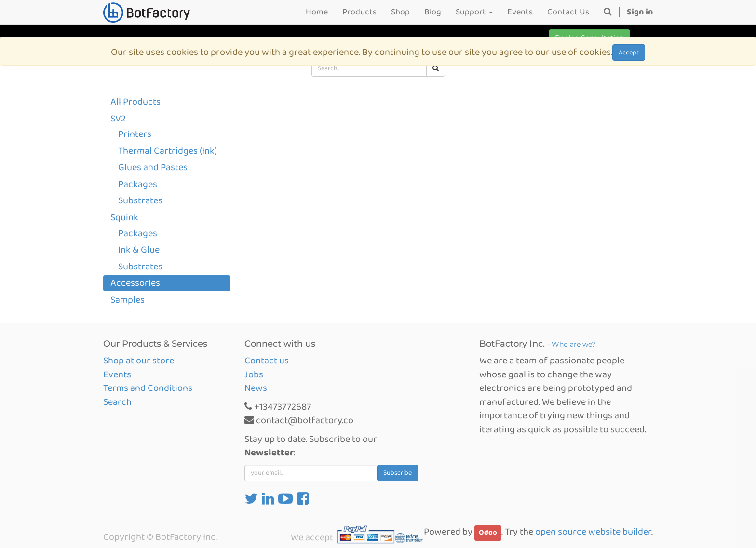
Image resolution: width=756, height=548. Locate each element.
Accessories (135, 283)
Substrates (140, 200)
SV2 (118, 119)
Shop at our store (139, 361)
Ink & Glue (139, 250)
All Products (135, 102)
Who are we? (574, 344)
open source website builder (593, 532)
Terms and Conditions (148, 388)
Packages (138, 184)
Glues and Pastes (153, 167)
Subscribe (398, 473)
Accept (629, 53)
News (256, 388)
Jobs (254, 374)
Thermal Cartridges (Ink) (168, 151)
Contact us (267, 361)
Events (117, 374)
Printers (135, 134)
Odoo (488, 533)
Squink (124, 217)
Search (117, 402)
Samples (128, 300)
